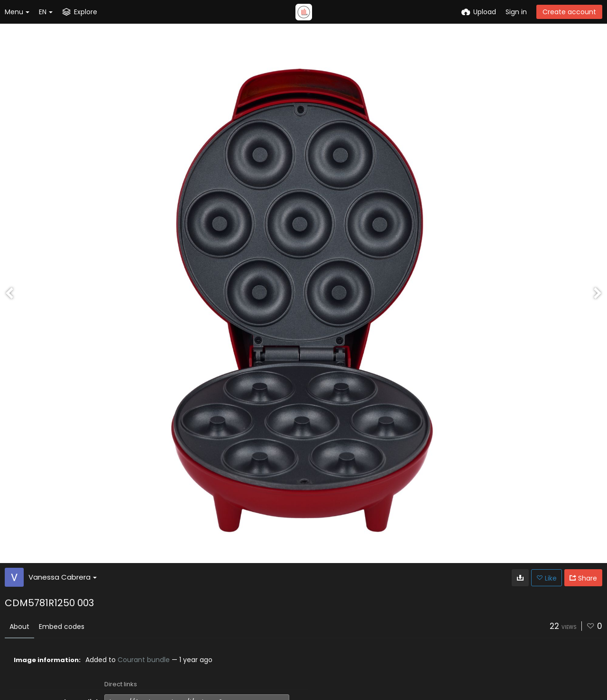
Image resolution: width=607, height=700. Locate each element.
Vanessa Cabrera (63, 577)
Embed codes (62, 627)
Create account (569, 12)
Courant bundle (144, 660)
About (19, 627)
